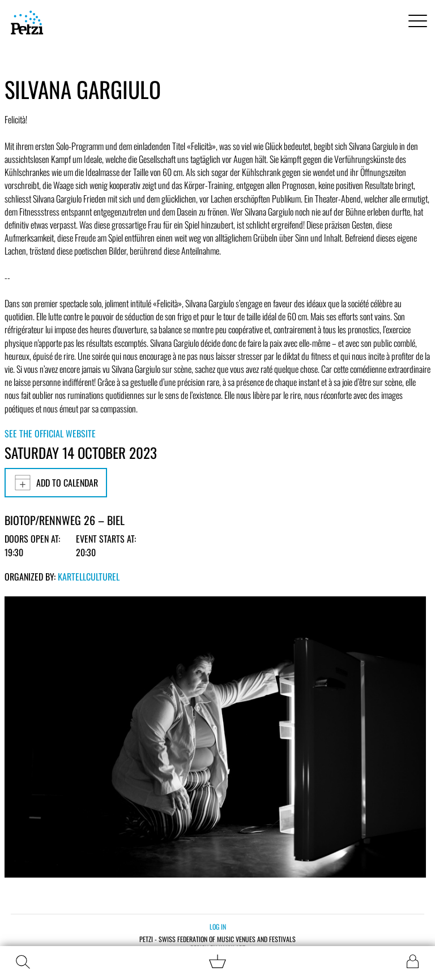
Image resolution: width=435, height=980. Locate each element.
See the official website (50, 433)
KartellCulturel (89, 577)
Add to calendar (56, 483)
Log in (218, 927)
